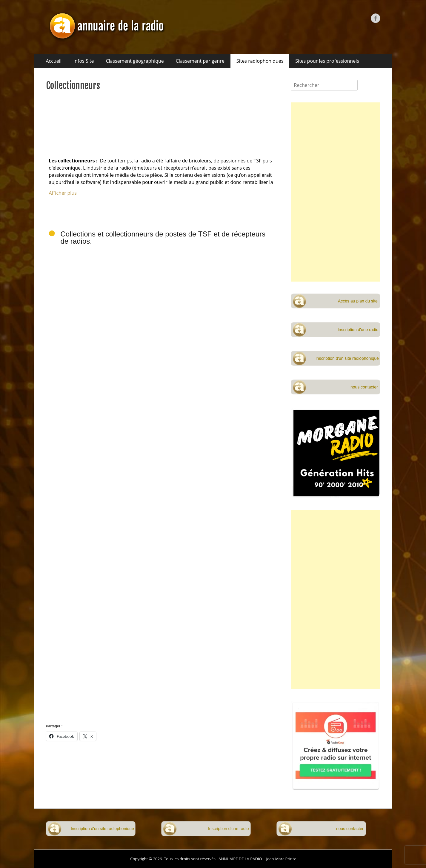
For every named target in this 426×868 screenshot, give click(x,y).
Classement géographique (135, 61)
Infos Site (84, 61)
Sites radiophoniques (260, 61)
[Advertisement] (162, 656)
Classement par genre (200, 61)
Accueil (54, 61)
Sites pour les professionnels (327, 61)
